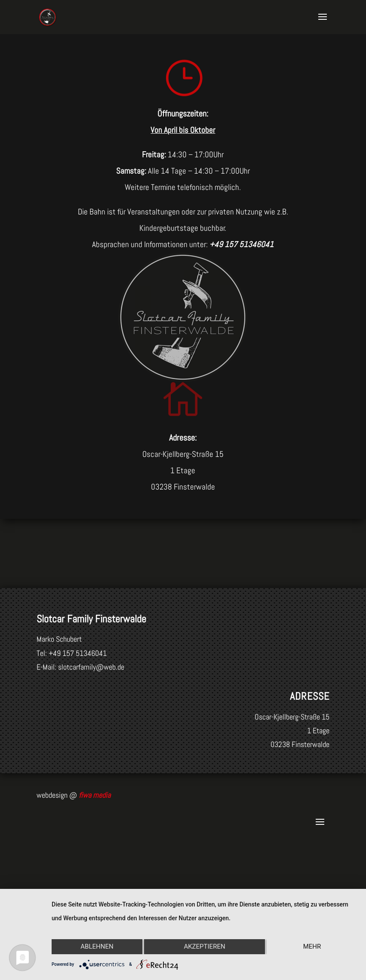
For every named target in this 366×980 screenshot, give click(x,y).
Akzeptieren (204, 946)
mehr (312, 946)
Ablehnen (97, 946)
